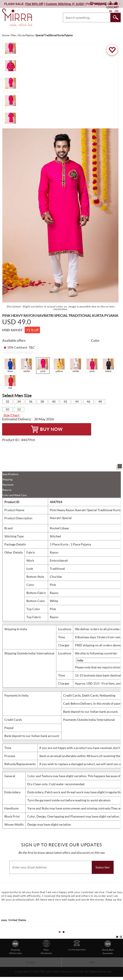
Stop (121, 937)
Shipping (7, 479)
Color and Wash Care (15, 495)
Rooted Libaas (59, 528)
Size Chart (11, 415)
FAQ (92, 962)
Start (118, 937)
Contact (31, 962)
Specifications (10, 474)
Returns (7, 490)
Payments (8, 485)
